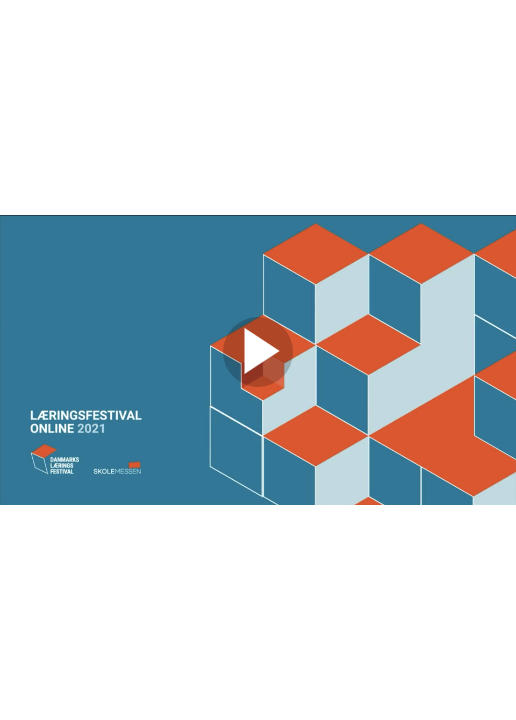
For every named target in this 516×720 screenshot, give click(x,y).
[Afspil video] (258, 382)
